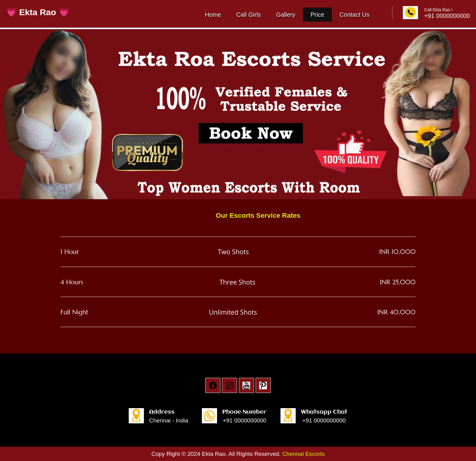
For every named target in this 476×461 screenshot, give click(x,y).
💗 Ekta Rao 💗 (38, 12)
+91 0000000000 (245, 420)
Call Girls (248, 15)
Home (213, 15)
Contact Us (354, 15)
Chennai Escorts (303, 454)
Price (318, 15)
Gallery (286, 15)
